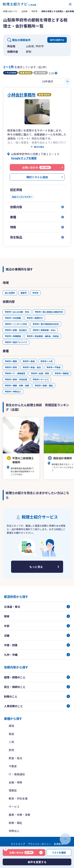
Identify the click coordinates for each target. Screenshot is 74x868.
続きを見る (39, 147)
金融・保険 (15, 782)
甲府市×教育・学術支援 (16, 379)
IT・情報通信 (17, 774)
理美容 (13, 790)
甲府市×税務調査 (13, 336)
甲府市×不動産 (54, 367)
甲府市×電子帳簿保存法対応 (46, 324)
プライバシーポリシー (39, 844)
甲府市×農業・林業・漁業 (17, 385)
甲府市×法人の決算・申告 (17, 312)
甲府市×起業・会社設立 (16, 330)
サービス (14, 807)
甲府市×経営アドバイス (16, 342)
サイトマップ (18, 844)
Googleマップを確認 (24, 158)
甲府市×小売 (46, 361)
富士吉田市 (10, 293)
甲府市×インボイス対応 (16, 324)
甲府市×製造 (29, 361)
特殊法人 (14, 831)
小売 (11, 742)
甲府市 (34, 11)
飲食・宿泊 (15, 758)
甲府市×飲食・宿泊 (32, 367)
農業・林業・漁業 (19, 815)
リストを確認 (59, 853)
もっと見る (36, 567)
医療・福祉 (15, 823)
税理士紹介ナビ (10, 11)
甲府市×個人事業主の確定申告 (49, 312)
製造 (11, 734)
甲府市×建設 (11, 361)
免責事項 (59, 844)
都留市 (24, 293)
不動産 (13, 766)
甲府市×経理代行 (35, 318)
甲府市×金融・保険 (40, 373)
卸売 (11, 750)
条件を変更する (57, 40)
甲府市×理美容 (62, 373)
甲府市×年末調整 (13, 318)
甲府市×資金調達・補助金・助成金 (43, 336)
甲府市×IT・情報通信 (15, 373)
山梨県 (24, 11)
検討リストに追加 (37, 177)
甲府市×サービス (41, 379)
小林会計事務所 (21, 95)
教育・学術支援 (18, 798)
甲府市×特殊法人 (13, 391)
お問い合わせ (19, 852)
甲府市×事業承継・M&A (44, 330)
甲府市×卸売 (11, 367)
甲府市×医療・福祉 (44, 385)
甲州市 (35, 293)
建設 (11, 726)
